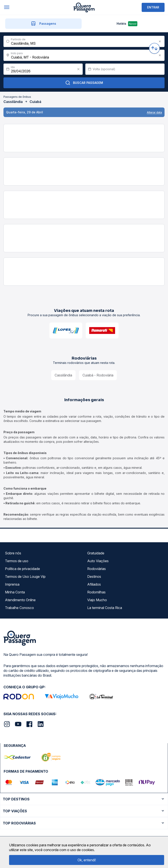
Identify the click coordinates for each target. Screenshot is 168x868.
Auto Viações (98, 561)
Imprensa (12, 584)
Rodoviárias (97, 569)
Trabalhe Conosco (19, 608)
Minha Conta (15, 592)
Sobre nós (13, 553)
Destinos (94, 576)
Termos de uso (17, 561)
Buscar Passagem (84, 83)
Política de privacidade (22, 569)
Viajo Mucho (97, 600)
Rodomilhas (96, 592)
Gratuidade (96, 553)
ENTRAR (153, 7)
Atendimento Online (20, 600)
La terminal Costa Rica (105, 608)
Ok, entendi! (87, 860)
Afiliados (94, 584)
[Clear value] (78, 69)
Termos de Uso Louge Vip (25, 576)
